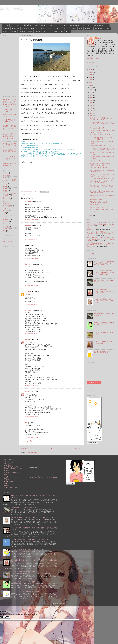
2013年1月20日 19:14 (31, 437)
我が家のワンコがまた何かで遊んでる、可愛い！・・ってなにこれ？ (10, 127)
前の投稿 (79, 449)
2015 (90, 80)
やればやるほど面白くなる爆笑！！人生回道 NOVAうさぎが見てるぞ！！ (105, 301)
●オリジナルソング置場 (10, 487)
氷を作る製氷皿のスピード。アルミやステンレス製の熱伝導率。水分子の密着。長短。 (104, 291)
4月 (92, 108)
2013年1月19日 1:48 (31, 240)
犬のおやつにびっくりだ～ (98, 207)
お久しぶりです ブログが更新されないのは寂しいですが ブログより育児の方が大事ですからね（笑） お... (100, 224)
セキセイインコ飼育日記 (30, 28)
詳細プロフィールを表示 (94, 58)
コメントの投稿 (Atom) (31, 453)
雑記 (5, 201)
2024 (90, 72)
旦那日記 (13, 31)
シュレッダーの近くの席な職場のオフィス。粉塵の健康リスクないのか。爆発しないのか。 (10, 137)
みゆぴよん (28, 225)
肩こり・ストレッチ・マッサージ (51, 28)
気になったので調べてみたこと (51, 25)
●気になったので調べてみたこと (13, 469)
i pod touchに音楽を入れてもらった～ (9, 164)
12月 (92, 87)
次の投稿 (24, 449)
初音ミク (6, 211)
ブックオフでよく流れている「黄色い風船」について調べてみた (30, 540)
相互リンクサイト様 (26, 31)
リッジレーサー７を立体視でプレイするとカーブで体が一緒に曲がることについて (102, 149)
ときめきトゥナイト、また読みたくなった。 (10, 110)
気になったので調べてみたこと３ (98, 25)
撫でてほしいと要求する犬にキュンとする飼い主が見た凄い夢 (102, 192)
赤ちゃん (6, 224)
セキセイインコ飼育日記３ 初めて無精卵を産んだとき (104, 342)
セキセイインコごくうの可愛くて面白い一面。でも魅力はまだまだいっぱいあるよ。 (102, 187)
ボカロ (68, 31)
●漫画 (5, 484)
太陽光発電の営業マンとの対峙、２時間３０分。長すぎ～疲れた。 (102, 182)
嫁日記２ (6, 189)
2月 (92, 113)
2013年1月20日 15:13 (31, 417)
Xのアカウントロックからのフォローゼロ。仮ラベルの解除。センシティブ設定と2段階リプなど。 (10, 103)
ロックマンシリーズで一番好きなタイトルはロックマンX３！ (102, 131)
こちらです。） (32, 84)
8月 (92, 98)
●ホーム (6, 238)
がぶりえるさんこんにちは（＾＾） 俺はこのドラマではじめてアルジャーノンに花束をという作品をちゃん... (100, 245)
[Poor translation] (7, 617)
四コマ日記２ (99, 28)
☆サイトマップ (8, 463)
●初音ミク (6, 485)
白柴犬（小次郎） (8, 229)
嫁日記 (5, 31)
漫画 (81, 28)
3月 (92, 111)
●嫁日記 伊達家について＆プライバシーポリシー (44, 477)
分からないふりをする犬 (97, 128)
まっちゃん (28, 310)
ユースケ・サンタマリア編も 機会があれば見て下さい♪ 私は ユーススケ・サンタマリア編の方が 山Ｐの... (100, 239)
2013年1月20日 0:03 (31, 304)
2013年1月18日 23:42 (31, 220)
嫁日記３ (6, 191)
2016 (90, 77)
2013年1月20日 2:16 (31, 334)
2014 (90, 83)
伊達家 (27, 340)
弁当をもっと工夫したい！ (98, 161)
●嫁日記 (6, 478)
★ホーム (6, 461)
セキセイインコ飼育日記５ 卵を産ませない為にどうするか (28, 550)
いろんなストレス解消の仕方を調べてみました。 (10, 145)
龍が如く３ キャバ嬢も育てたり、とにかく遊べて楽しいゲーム (102, 119)
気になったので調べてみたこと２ (74, 25)
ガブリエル (28, 202)
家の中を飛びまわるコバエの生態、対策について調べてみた (103, 352)
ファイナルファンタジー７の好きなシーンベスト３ (26, 591)
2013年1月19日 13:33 (31, 286)
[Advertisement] (36, 176)
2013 (90, 85)
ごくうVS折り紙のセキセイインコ (9, 121)
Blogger (63, 603)
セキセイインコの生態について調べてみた (23, 572)
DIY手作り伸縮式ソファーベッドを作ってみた (24, 507)
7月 (92, 100)
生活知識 (6, 28)
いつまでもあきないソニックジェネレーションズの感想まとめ (102, 138)
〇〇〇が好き (91, 253)
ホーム (6, 25)
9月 (92, 95)
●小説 (5, 474)
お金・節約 (15, 28)
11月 (92, 90)
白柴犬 (74, 28)
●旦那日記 (6, 480)
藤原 (26, 423)
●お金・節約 (7, 465)
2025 (90, 70)
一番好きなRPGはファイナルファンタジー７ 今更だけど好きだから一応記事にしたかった (102, 124)
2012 (90, 215)
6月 (92, 103)
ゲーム (67, 28)
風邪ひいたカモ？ (95, 205)
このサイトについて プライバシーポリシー (49, 31)
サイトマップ (15, 25)
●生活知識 (6, 471)
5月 (92, 105)
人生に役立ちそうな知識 (30, 25)
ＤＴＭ (5, 173)
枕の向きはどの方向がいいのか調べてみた (23, 582)
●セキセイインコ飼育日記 (11, 472)
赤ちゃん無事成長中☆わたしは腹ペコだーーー (10, 152)
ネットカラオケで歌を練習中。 (99, 168)
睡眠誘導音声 (7, 219)
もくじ (5, 184)
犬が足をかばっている (96, 199)
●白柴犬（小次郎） (9, 482)
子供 (5, 208)
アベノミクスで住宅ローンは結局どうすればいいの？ (10, 158)
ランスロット (29, 264)
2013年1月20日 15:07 (31, 386)
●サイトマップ (8, 242)
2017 (90, 75)
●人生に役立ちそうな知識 (11, 467)
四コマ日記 (89, 28)
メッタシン (28, 292)
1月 (92, 116)
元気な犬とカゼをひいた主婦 (98, 202)
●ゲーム (6, 476)
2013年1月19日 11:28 (31, 258)
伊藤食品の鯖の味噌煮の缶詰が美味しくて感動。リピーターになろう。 (102, 164)
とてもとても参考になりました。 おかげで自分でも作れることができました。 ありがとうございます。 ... (100, 234)
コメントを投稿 (28, 441)
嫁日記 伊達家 (12, 9)
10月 (92, 92)
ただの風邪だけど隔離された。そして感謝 (102, 178)
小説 (108, 28)
